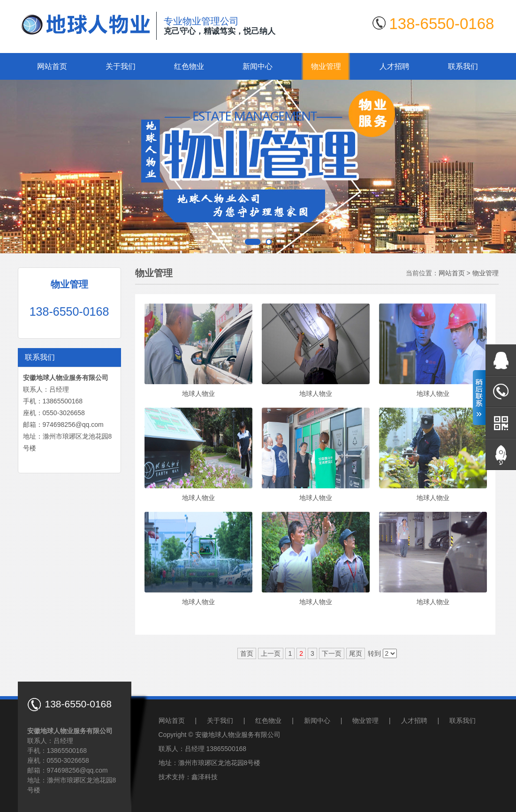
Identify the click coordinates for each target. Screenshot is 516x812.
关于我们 (121, 66)
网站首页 (52, 66)
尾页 (356, 653)
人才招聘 (395, 66)
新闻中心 (258, 66)
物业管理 (326, 66)
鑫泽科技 (205, 777)
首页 (247, 653)
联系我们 (463, 66)
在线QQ (501, 360)
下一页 (332, 653)
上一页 (271, 653)
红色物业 (189, 66)
